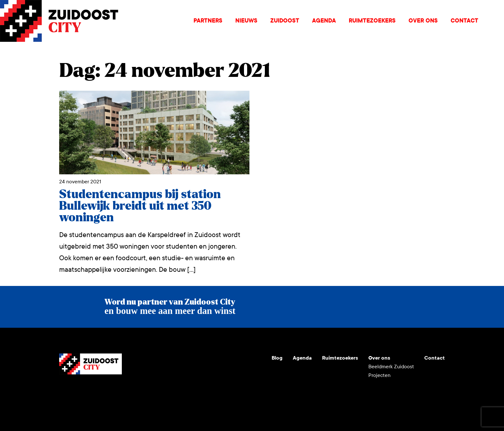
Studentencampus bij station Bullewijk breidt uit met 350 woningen (140, 206)
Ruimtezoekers (372, 21)
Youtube (64, 390)
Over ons (423, 21)
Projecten (379, 375)
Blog (277, 358)
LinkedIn (95, 390)
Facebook (111, 390)
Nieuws (246, 21)
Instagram (80, 390)
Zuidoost (285, 21)
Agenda (324, 21)
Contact (464, 21)
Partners (208, 21)
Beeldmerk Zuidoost (391, 367)
